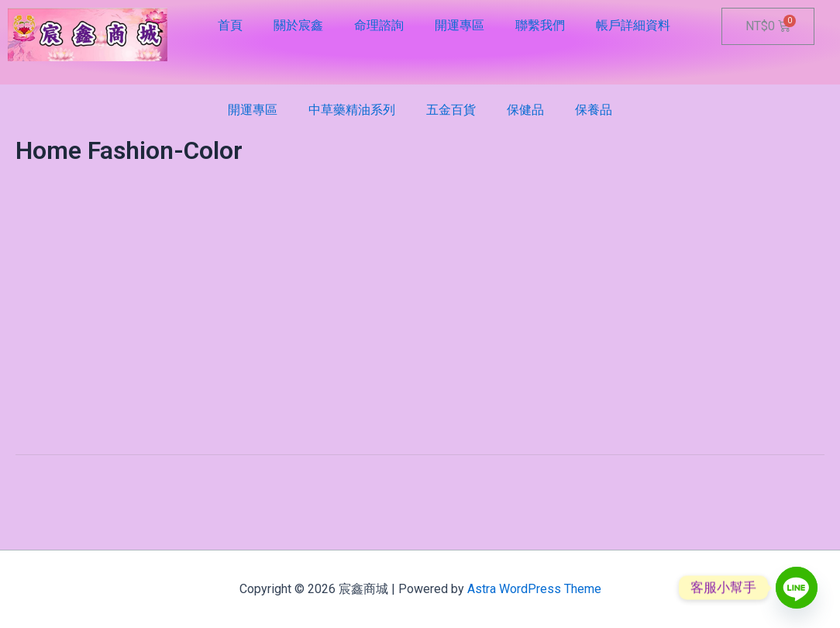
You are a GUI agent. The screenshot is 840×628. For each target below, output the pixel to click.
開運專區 (460, 25)
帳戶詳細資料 (633, 25)
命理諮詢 (379, 25)
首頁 (230, 25)
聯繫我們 (540, 25)
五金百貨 (451, 110)
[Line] (797, 588)
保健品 (525, 110)
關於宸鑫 (298, 25)
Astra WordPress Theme (534, 589)
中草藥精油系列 (352, 110)
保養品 (594, 110)
